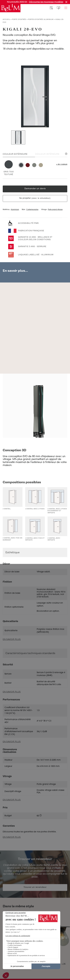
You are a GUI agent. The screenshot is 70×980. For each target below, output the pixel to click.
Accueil (6, 19)
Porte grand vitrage (55, 210)
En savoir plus (12, 692)
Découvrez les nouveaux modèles (46, 2)
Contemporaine (32, 210)
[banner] (10, 8)
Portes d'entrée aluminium (41, 19)
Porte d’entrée (19, 19)
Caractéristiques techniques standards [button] (30, 653)
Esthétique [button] (13, 552)
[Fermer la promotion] (66, 2)
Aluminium (15, 210)
